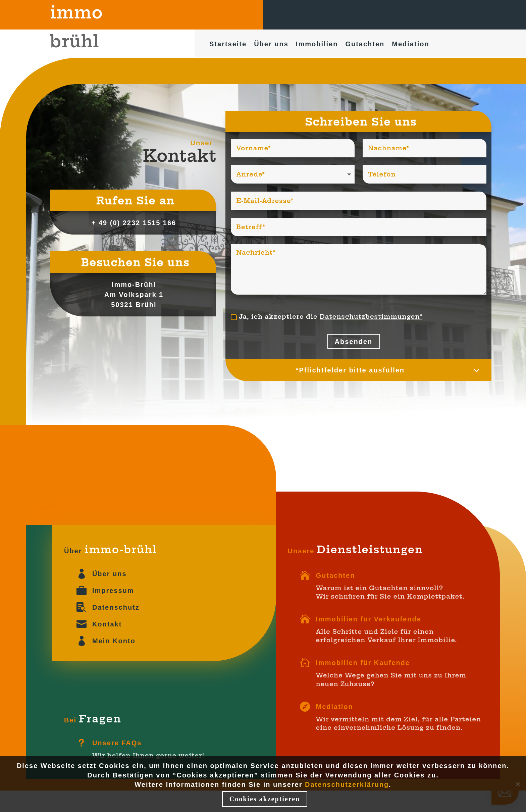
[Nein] (518, 784)
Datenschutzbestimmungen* (371, 317)
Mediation (410, 45)
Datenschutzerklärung (347, 784)
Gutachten (365, 45)
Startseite (228, 45)
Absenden (353, 342)
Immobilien (317, 45)
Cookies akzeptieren (265, 799)
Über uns (271, 45)
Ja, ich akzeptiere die (327, 317)
